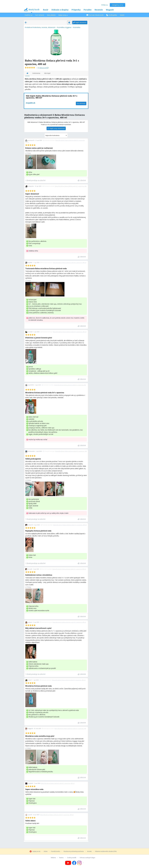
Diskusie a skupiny (60, 10)
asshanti (30, 622)
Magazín (110, 10)
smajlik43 (30, 783)
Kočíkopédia (112, 15)
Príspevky (76, 10)
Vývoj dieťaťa (51, 15)
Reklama (53, 858)
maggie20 (30, 728)
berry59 (30, 569)
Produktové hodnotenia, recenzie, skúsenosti (40, 27)
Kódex (46, 851)
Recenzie (99, 10)
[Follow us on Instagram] (81, 863)
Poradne (88, 10)
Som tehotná (40, 15)
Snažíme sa (28, 15)
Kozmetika (77, 27)
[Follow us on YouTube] (68, 863)
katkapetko (31, 186)
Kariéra (61, 858)
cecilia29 (30, 332)
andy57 (30, 680)
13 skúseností (43, 68)
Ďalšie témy (63, 15)
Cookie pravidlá (72, 858)
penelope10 (31, 140)
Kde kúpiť (47, 73)
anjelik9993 (31, 385)
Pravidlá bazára (56, 851)
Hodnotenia (36, 73)
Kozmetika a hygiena (64, 27)
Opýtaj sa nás (36, 851)
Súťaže (122, 15)
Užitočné (82, 180)
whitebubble (31, 451)
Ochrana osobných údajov (87, 858)
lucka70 (30, 815)
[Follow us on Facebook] (74, 863)
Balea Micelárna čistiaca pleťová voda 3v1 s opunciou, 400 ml (70, 263)
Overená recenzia (49, 140)
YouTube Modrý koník (95, 15)
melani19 (30, 525)
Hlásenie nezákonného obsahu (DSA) (106, 851)
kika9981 (30, 263)
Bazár (46, 10)
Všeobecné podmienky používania (74, 851)
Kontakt (89, 851)
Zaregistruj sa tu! (117, 5)
